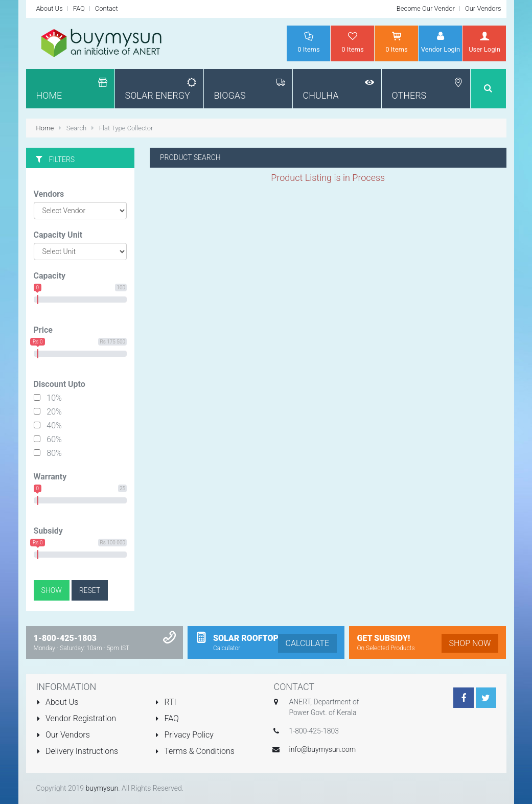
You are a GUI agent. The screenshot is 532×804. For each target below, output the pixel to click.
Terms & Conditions (195, 751)
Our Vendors (483, 8)
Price (43, 330)
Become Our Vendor (426, 8)
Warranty (50, 477)
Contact (107, 8)
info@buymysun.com (323, 749)
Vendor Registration (76, 718)
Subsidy (48, 531)
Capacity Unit (58, 235)
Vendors (49, 194)
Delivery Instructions (77, 751)
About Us (50, 8)
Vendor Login (440, 42)
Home (46, 128)
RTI (166, 702)
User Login (484, 42)
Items (308, 42)
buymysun (102, 788)
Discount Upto (60, 384)
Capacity (50, 276)
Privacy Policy (184, 735)
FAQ (79, 8)
